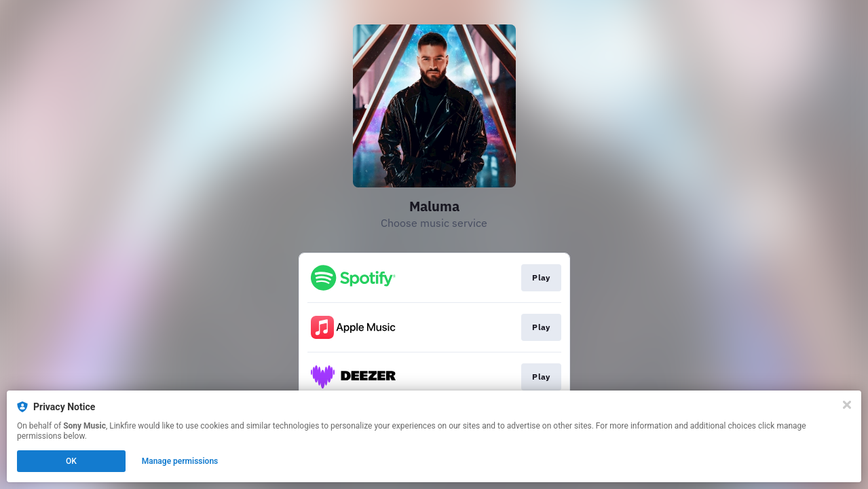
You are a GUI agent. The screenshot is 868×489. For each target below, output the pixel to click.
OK (71, 461)
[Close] (847, 405)
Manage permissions (180, 461)
